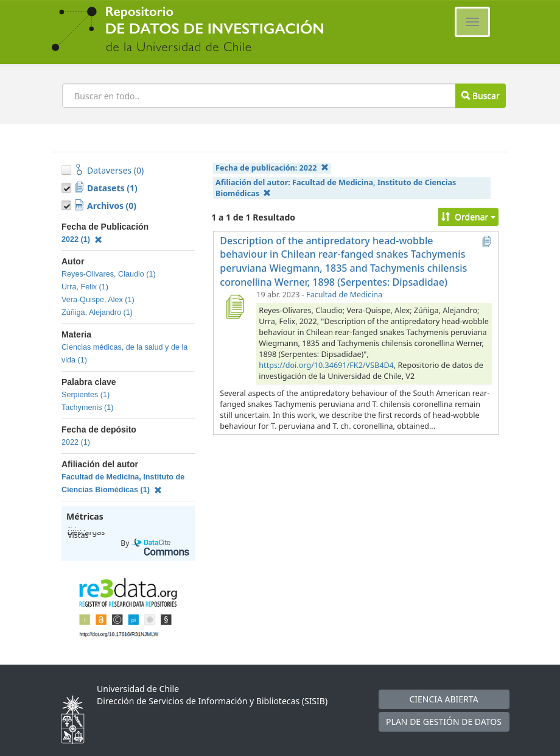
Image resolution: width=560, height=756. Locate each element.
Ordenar (468, 217)
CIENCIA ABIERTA (443, 699)
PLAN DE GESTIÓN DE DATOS (444, 722)
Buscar (480, 95)
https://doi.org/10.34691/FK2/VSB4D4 (326, 365)
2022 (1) (82, 239)
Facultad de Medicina (344, 295)
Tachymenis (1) (87, 408)
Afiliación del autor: (336, 188)
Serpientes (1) (86, 395)
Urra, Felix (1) (85, 287)
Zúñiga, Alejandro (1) (97, 313)
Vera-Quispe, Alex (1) (98, 300)
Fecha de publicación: (272, 168)
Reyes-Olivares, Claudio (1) (109, 274)
